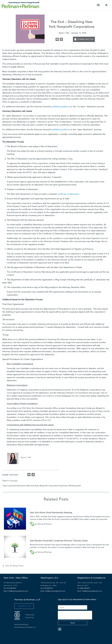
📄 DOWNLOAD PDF (84, 39)
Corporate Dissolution (16, 486)
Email (60, 604)
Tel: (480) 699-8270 (84, 588)
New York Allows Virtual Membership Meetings (51, 513)
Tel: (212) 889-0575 (10, 588)
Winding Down (75, 486)
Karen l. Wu (26, 457)
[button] (98, 5)
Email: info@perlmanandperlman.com (16, 591)
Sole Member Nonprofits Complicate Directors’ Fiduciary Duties (59, 541)
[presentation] (75, 615)
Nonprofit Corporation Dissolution (54, 486)
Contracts (14, 481)
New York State (33, 486)
